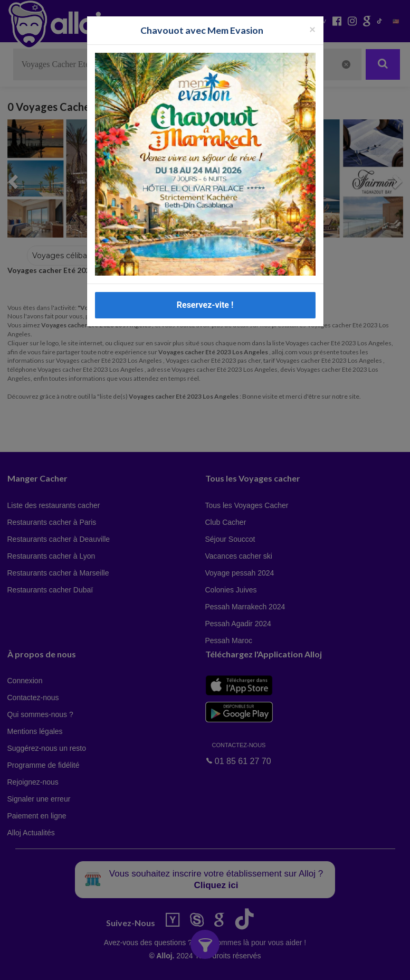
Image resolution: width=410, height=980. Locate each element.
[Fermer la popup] (312, 29)
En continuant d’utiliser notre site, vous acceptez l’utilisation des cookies (113, 964)
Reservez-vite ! (205, 305)
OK (232, 965)
